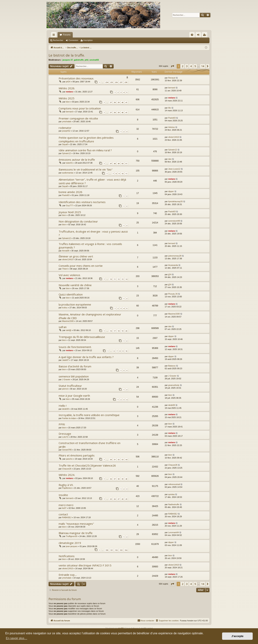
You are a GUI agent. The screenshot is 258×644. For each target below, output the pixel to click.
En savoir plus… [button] (17, 638)
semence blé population (74, 376)
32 (119, 459)
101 (112, 550)
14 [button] (203, 66)
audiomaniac (68, 173)
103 (121, 550)
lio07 (64, 508)
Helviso (172, 127)
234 (107, 82)
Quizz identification (71, 294)
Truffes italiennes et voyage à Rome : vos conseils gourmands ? (90, 246)
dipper (171, 191)
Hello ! (63, 406)
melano (70, 92)
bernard (172, 88)
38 (115, 102)
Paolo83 (172, 118)
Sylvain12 (67, 153)
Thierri (65, 269)
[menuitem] (192, 35)
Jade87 (65, 360)
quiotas (171, 494)
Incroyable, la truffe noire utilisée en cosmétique (89, 415)
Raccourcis (54, 35)
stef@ (69, 330)
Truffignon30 (72, 536)
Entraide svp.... (68, 575)
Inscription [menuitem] (205, 35)
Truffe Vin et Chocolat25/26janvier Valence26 (87, 465)
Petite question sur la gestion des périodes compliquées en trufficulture (86, 139)
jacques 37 (68, 60)
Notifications (67, 556)
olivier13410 (174, 137)
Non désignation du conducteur (78, 221)
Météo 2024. (67, 475)
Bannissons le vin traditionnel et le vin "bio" (86, 169)
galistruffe (79, 60)
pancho (69, 459)
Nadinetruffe (174, 504)
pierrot (65, 389)
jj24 (170, 274)
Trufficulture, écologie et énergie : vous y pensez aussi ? (93, 233)
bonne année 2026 (70, 192)
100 (107, 550)
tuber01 (69, 163)
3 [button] (187, 66)
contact (63, 514)
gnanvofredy (174, 385)
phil (87, 60)
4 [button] (191, 66)
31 (115, 459)
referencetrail (174, 484)
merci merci (66, 505)
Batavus (172, 366)
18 (119, 331)
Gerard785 (67, 450)
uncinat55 (94, 60)
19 (122, 331)
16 (111, 331)
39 (119, 102)
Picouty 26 (173, 294)
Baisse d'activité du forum (75, 366)
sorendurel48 (174, 221)
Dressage (65, 434)
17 (115, 331)
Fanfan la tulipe (69, 418)
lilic (170, 108)
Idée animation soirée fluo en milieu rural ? (85, 150)
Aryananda (173, 265)
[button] (172, 66)
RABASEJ (67, 517)
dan (170, 159)
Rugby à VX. (66, 485)
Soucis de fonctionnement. (75, 347)
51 (126, 163)
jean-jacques (72, 546)
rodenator (65, 128)
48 (115, 163)
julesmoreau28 (175, 256)
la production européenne (75, 304)
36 (111, 479)
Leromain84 (174, 532)
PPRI (62, 424)
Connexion (73, 40)
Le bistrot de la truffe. (67, 55)
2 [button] (183, 66)
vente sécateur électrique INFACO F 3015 (85, 565)
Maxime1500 (68, 321)
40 (122, 102)
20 (126, 331)
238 (126, 82)
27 (119, 499)
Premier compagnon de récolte (78, 118)
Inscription (88, 40)
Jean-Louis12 (174, 169)
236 (116, 82)
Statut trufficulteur (70, 386)
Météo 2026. (67, 88)
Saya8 (65, 144)
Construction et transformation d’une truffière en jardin (90, 445)
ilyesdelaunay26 (175, 201)
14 (126, 279)
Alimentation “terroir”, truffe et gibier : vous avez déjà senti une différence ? (92, 181)
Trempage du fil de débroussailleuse (82, 337)
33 (122, 459)
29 (126, 499)
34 (126, 459)
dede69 (66, 409)
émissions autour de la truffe (77, 160)
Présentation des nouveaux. (76, 78)
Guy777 (70, 205)
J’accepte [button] (237, 636)
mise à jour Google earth (74, 396)
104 (126, 550)
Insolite (63, 495)
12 (119, 279)
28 (122, 499)
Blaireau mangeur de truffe (76, 533)
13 (122, 279)
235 (112, 82)
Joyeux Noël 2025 (70, 212)
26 (115, 499)
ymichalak (67, 121)
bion (68, 102)
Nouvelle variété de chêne (75, 285)
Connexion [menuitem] (199, 35)
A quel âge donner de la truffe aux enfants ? (86, 357)
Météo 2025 (67, 98)
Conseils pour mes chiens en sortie (81, 266)
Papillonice (67, 488)
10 (122, 174)
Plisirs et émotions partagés (77, 455)
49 (119, 163)
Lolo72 (65, 437)
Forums (67, 35)
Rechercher (58, 40)
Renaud (172, 78)
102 (116, 550)
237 (121, 82)
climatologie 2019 (70, 543)
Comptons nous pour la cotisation (80, 108)
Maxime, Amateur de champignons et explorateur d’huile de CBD (90, 316)
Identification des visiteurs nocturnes (82, 202)
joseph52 (66, 131)
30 (111, 459)
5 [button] (195, 66)
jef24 (68, 82)
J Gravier (66, 379)
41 (126, 102)
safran (63, 327)
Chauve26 (67, 469)
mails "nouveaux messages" (76, 524)
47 (111, 163)
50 (122, 163)
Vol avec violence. (70, 275)
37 (111, 102)
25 (111, 499)
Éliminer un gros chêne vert (76, 256)
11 (126, 174)
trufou (65, 308)
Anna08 (66, 251)
